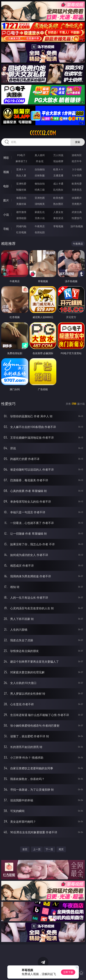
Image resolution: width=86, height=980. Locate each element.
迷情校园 (21, 218)
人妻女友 (58, 212)
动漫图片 (77, 198)
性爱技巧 (77, 218)
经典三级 (40, 190)
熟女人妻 (21, 175)
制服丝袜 (21, 190)
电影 (6, 186)
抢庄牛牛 (77, 161)
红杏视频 (21, 232)
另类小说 (40, 218)
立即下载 (68, 972)
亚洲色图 (40, 198)
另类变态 (77, 190)
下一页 (49, 849)
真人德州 (40, 155)
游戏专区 (77, 155)
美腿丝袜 (21, 204)
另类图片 (77, 204)
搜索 (78, 142)
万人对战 (58, 155)
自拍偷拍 (40, 169)
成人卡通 (58, 184)
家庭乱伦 (40, 212)
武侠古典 (77, 212)
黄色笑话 (58, 218)
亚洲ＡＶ (21, 169)
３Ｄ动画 (77, 169)
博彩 (6, 158)
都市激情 (21, 212)
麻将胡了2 (21, 161)
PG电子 (21, 155)
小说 (6, 215)
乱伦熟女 (58, 190)
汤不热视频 (77, 226)
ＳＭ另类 (77, 175)
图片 (6, 200)
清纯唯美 (40, 204)
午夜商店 (40, 226)
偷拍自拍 (40, 184)
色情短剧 (40, 232)
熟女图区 (58, 204)
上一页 (37, 849)
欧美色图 (58, 198)
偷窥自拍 (21, 198)
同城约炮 (21, 226)
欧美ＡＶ (58, 169)
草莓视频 (58, 226)
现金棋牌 (58, 161)
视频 (6, 172)
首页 (25, 849)
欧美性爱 (77, 184)
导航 (6, 229)
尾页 (61, 849)
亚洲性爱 (21, 184)
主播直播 (58, 175)
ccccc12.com (43, 133)
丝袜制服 (40, 175)
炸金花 (40, 161)
